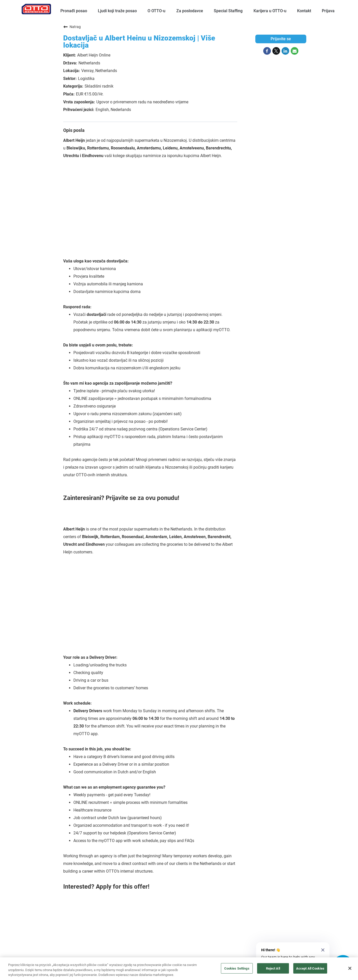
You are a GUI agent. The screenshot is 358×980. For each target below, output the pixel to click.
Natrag (72, 27)
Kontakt (304, 11)
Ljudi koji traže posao (117, 11)
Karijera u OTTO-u (270, 11)
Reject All (273, 968)
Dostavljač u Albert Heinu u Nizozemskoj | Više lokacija (139, 42)
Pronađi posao (74, 11)
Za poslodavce (190, 11)
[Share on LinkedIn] (285, 51)
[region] (179, 969)
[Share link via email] (295, 51)
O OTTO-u (156, 11)
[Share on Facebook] (267, 51)
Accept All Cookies (310, 968)
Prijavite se (281, 39)
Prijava (328, 11)
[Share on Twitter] (276, 51)
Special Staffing (228, 11)
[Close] (350, 968)
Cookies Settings (237, 968)
